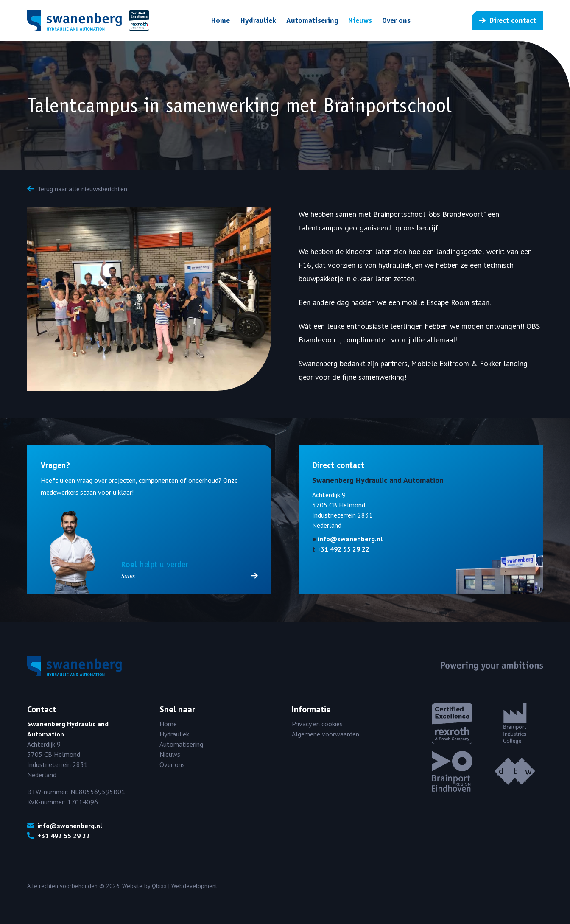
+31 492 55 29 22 (343, 549)
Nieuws (360, 20)
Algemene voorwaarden (326, 734)
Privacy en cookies (317, 724)
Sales (189, 576)
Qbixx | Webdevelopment (184, 886)
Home (220, 20)
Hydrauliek (258, 20)
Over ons (396, 20)
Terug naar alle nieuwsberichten (77, 189)
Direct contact (507, 20)
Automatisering (312, 20)
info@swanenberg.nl (350, 539)
